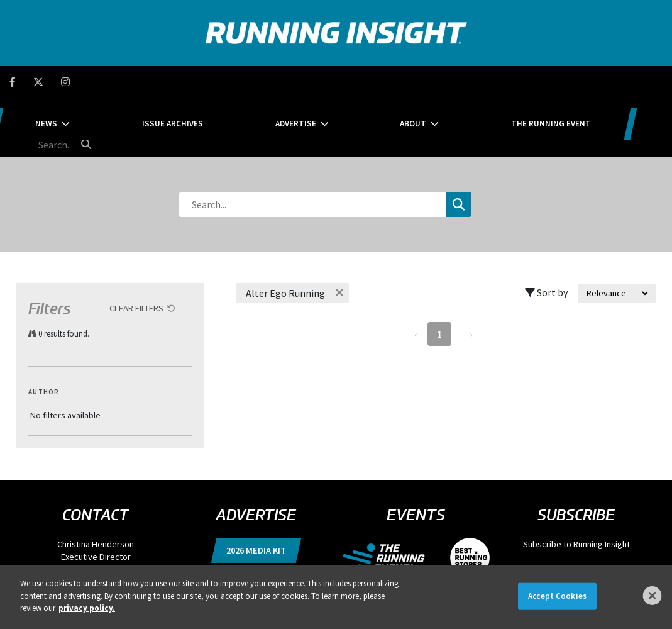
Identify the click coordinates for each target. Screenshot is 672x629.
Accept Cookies (557, 596)
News (132, 81)
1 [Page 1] (439, 274)
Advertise (318, 81)
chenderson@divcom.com (96, 509)
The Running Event (510, 81)
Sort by (546, 233)
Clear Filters (136, 248)
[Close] (653, 596)
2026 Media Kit (256, 491)
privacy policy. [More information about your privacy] (87, 608)
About (404, 81)
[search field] (608, 82)
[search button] (656, 81)
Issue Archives (227, 81)
